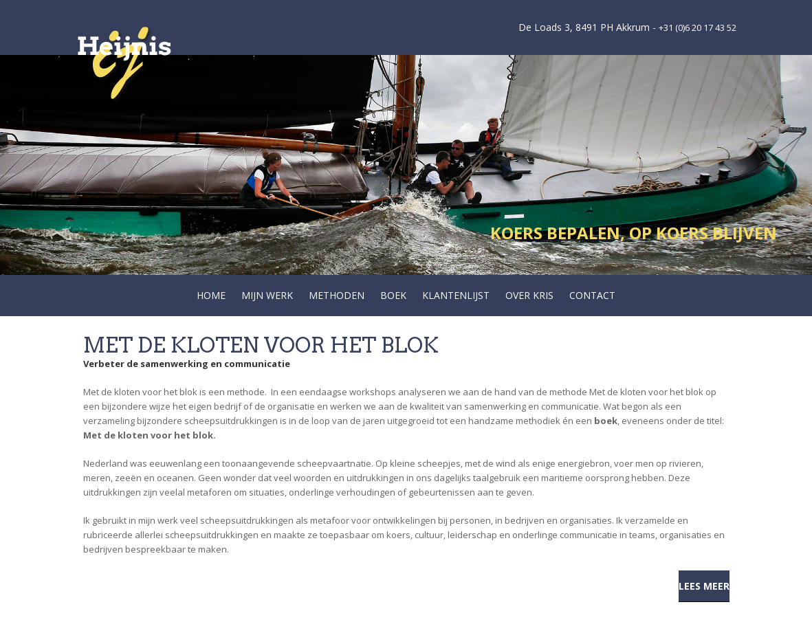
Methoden (337, 295)
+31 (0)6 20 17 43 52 (698, 27)
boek (606, 421)
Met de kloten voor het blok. (151, 435)
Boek (393, 295)
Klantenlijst (456, 295)
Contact (592, 295)
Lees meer (704, 586)
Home (211, 295)
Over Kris (529, 295)
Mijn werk (267, 295)
